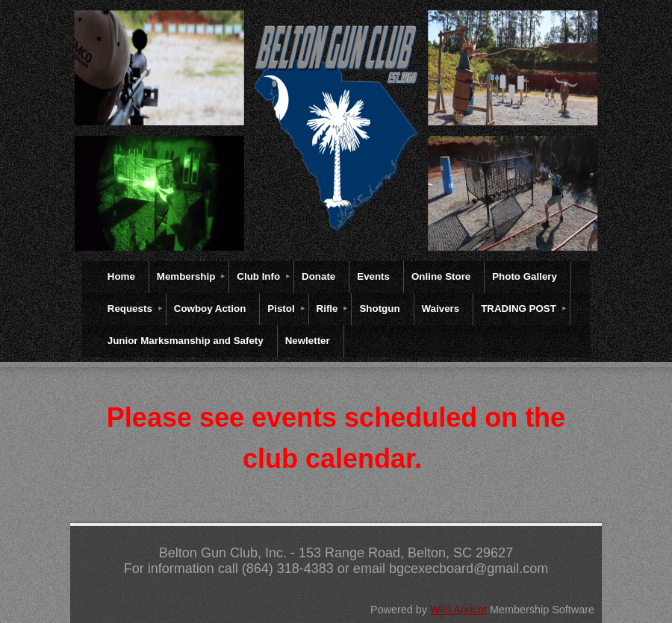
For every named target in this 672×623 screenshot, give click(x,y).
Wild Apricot (458, 610)
